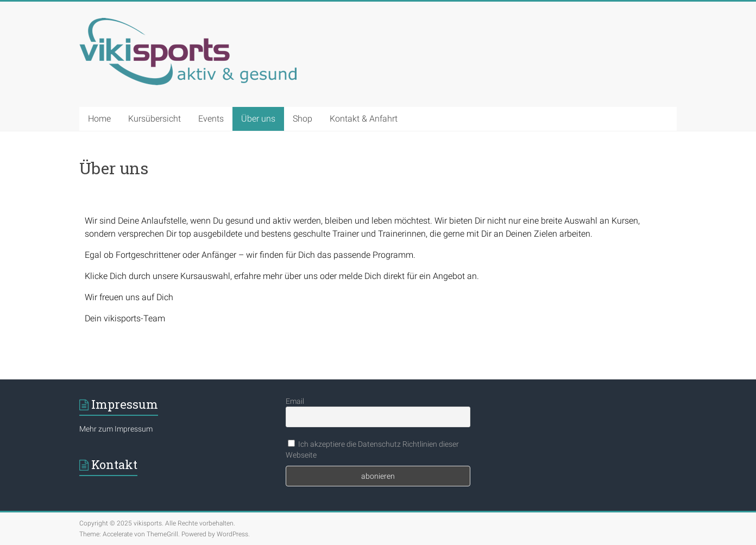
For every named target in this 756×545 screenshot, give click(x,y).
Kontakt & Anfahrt (364, 119)
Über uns (258, 119)
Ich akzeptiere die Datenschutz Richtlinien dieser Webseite (372, 449)
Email (295, 401)
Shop (303, 119)
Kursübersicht (155, 119)
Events (211, 119)
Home (99, 119)
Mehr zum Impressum (116, 429)
